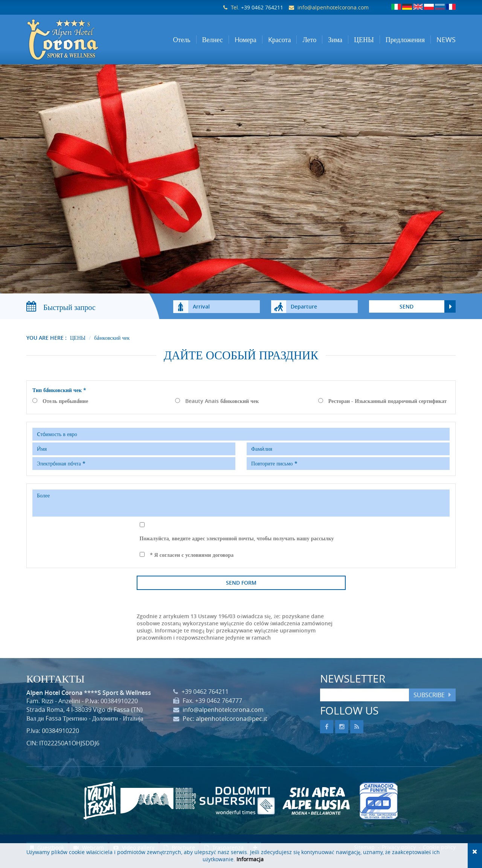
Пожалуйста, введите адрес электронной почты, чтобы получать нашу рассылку (237, 546)
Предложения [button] (405, 40)
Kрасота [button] (280, 40)
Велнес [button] (213, 40)
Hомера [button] (246, 40)
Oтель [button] (182, 40)
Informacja (250, 859)
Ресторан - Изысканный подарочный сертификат (388, 408)
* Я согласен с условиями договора (192, 562)
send (406, 314)
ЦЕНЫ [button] (364, 40)
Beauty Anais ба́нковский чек (222, 408)
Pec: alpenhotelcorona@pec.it (225, 726)
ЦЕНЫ (78, 345)
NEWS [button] (446, 40)
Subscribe (429, 702)
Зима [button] (335, 40)
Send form (241, 590)
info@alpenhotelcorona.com (333, 7)
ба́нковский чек (112, 345)
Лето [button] (309, 40)
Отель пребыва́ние (65, 408)
